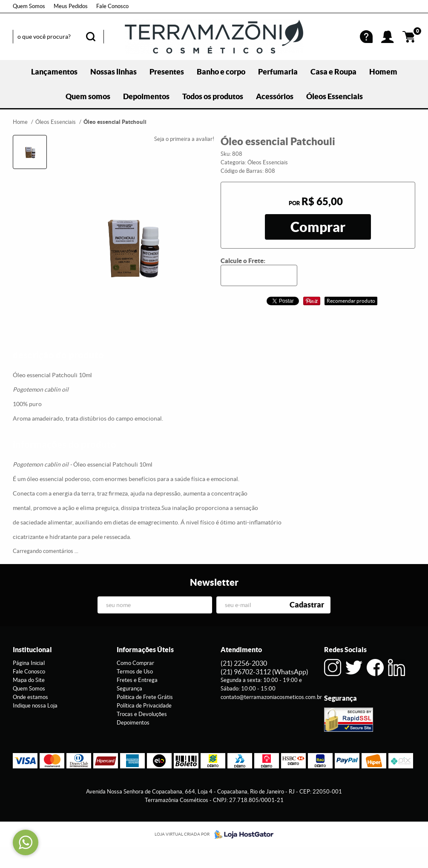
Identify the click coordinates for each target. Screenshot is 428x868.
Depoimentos (146, 96)
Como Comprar (135, 663)
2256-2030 (244, 663)
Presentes (167, 72)
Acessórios (275, 96)
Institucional (32, 650)
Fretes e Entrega (137, 680)
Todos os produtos (213, 96)
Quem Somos (29, 6)
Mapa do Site (29, 680)
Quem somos (88, 96)
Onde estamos (30, 697)
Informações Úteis (145, 650)
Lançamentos (54, 72)
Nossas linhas (113, 72)
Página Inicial (29, 663)
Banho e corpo (221, 72)
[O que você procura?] (91, 37)
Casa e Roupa (333, 72)
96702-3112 (264, 672)
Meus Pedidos (71, 6)
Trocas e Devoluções (142, 714)
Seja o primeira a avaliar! (184, 139)
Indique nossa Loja (35, 706)
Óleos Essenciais (335, 96)
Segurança (129, 689)
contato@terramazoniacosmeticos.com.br (271, 697)
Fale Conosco (112, 6)
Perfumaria (278, 72)
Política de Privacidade (144, 706)
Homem (383, 72)
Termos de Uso (135, 672)
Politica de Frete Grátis (145, 697)
